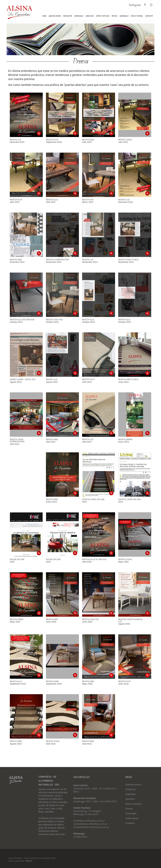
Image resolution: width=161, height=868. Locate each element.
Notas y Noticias (103, 16)
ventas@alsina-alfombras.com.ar (91, 824)
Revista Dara (52, 681)
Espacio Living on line (93, 499)
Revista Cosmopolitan (57, 260)
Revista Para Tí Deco (128, 379)
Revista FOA (88, 200)
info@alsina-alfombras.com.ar (89, 821)
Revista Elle (52, 200)
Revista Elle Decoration (22, 320)
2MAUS (29, 861)
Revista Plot (52, 140)
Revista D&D (88, 140)
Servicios (90, 16)
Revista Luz (15, 140)
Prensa (114, 16)
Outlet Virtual (137, 16)
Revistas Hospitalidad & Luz (130, 620)
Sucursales (124, 16)
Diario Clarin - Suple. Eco (23, 379)
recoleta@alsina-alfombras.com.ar (91, 827)
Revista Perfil (17, 619)
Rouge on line (17, 559)
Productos (67, 16)
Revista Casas (125, 140)
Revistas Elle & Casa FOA (94, 559)
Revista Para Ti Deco (128, 260)
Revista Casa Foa (54, 320)
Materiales (131, 794)
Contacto (149, 16)
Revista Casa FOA (90, 619)
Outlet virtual (132, 818)
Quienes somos (133, 785)
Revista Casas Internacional (17, 440)
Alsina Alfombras (19, 12)
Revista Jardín (125, 439)
